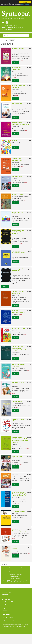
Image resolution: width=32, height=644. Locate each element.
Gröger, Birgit (15, 331)
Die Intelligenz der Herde (17, 213)
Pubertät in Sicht (17, 401)
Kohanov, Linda (15, 216)
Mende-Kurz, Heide (16, 551)
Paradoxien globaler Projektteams (18, 270)
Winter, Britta (15, 386)
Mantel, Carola (15, 295)
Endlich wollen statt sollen (18, 420)
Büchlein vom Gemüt (18, 49)
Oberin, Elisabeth (16, 51)
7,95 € (29, 364)
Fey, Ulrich (14, 179)
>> (10, 564)
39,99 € (29, 292)
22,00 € (29, 158)
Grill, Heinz (14, 445)
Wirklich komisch (17, 176)
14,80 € (29, 547)
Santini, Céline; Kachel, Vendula (19, 368)
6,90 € (29, 49)
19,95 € (29, 176)
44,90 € (29, 346)
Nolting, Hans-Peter (16, 460)
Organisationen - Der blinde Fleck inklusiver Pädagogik (18, 232)
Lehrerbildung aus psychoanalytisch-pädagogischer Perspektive (20, 348)
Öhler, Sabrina (15, 72)
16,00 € (29, 123)
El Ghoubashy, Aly (16, 143)
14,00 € (29, 419)
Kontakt (4, 608)
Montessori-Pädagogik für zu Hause (19, 365)
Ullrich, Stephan (16, 236)
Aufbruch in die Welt (18, 194)
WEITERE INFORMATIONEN (26, 4)
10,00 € (29, 311)
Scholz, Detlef (15, 255)
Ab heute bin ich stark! (19, 328)
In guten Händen (17, 104)
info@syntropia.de (8, 29)
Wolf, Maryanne (15, 162)
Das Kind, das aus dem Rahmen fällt (19, 86)
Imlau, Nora (15, 106)
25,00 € (29, 86)
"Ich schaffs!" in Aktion (19, 511)
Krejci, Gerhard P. (16, 273)
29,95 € (29, 269)
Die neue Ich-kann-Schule (10, 621)
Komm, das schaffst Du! (18, 383)
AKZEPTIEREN (25, 2)
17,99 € (29, 382)
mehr (21, 60)
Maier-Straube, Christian (17, 423)
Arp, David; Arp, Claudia (17, 404)
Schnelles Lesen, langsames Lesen (17, 159)
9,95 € (29, 251)
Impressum (5, 610)
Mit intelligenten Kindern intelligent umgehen (20, 530)
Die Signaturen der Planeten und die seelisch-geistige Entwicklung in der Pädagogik (20, 440)
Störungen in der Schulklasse (17, 457)
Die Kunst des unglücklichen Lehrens (19, 252)
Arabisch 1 (15, 141)
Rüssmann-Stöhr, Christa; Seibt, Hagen (21, 533)
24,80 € (29, 141)
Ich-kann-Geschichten (9, 617)
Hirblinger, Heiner (16, 352)
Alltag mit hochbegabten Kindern (19, 311)
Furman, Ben (15, 513)
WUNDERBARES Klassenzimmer (16, 69)
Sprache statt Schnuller (16, 548)
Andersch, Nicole (16, 127)
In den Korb (16, 63)
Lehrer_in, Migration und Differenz (18, 292)
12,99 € (29, 104)
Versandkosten (6, 626)
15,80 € (29, 68)
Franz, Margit (15, 475)
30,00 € (29, 194)
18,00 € (29, 401)
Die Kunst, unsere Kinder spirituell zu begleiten (20, 123)
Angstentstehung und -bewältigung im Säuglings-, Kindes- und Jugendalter (20, 494)
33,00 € (29, 437)
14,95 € (29, 456)
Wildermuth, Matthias (17, 498)
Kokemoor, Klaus (16, 90)
